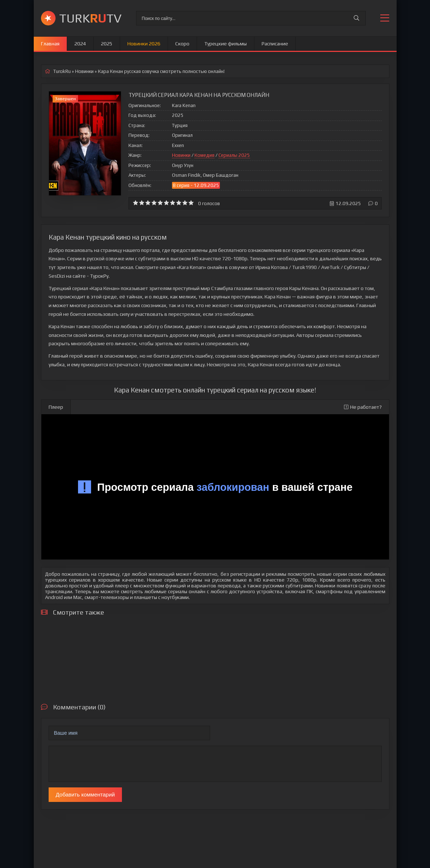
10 (191, 203)
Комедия (204, 155)
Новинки (181, 155)
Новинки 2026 (144, 44)
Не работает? (363, 407)
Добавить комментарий (85, 794)
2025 (107, 44)
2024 (80, 44)
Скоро (182, 44)
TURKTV (90, 18)
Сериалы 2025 (234, 155)
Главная (50, 44)
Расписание (275, 44)
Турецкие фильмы (226, 44)
